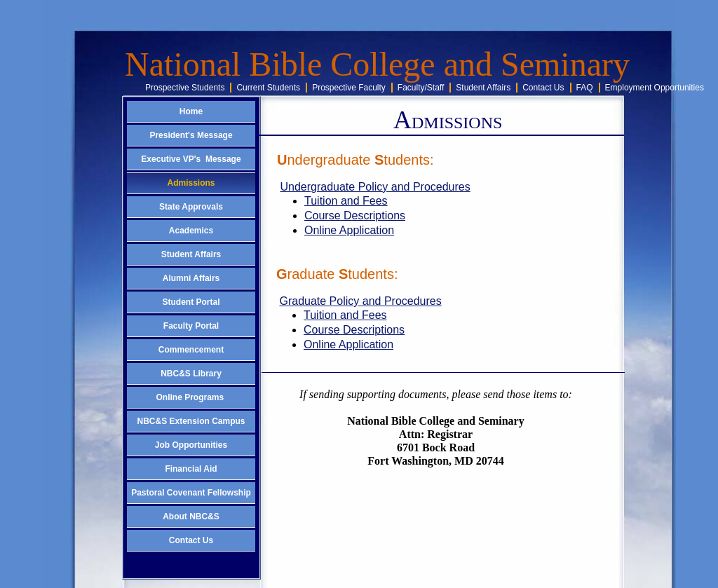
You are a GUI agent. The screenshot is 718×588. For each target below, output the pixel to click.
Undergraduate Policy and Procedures (375, 187)
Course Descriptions (355, 216)
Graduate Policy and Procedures (360, 301)
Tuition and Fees (346, 201)
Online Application (349, 230)
